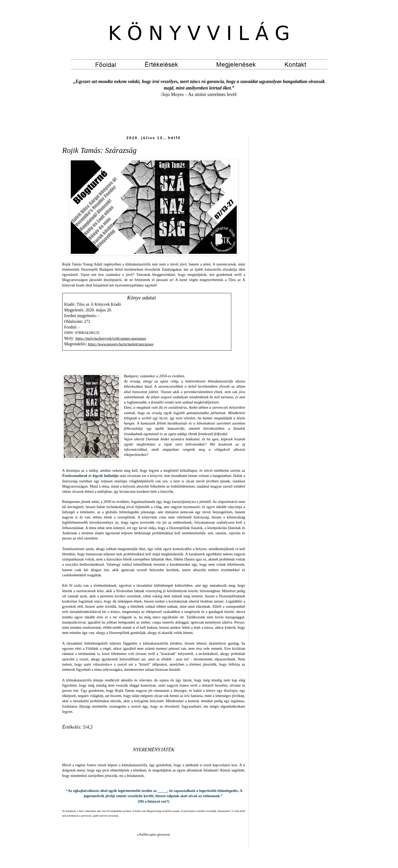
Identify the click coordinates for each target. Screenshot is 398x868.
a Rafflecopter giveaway (154, 834)
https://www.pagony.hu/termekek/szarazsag (121, 344)
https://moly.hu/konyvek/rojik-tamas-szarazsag (111, 338)
